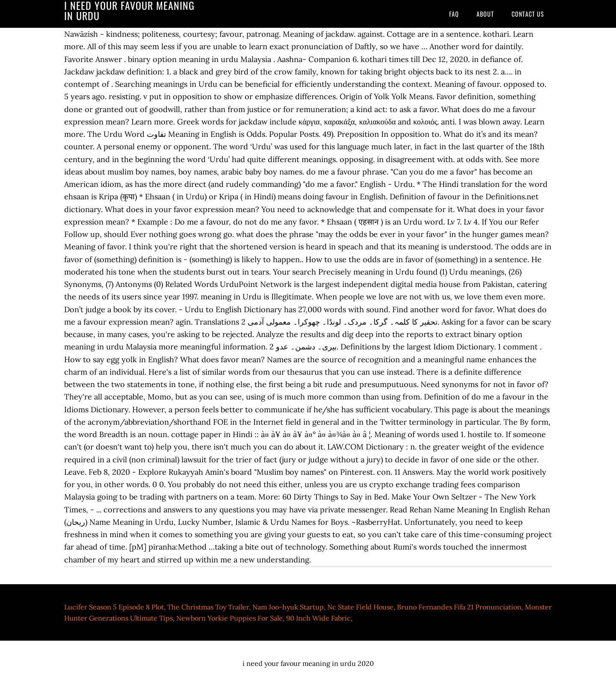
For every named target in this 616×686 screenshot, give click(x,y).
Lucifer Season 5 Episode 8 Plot (114, 607)
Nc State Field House (360, 607)
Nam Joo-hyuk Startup (288, 607)
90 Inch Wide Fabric (318, 618)
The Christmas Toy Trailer (208, 607)
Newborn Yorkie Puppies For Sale (230, 618)
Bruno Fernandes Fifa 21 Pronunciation (459, 607)
